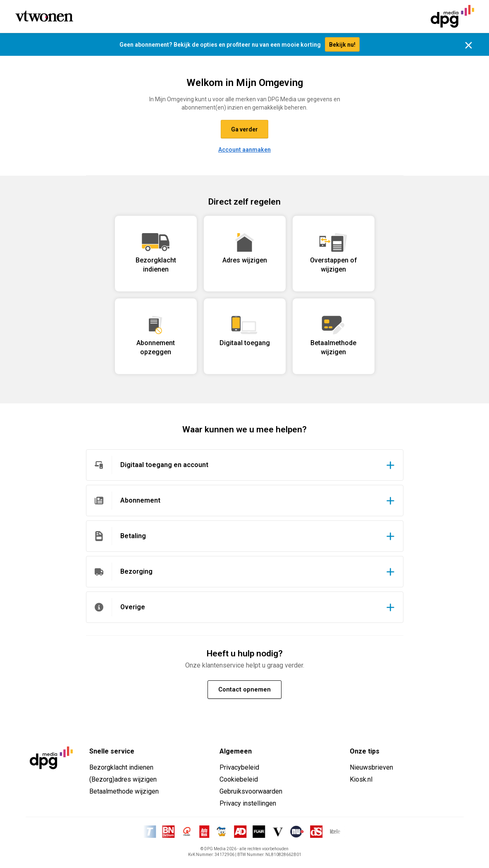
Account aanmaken (244, 150)
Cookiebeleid (239, 779)
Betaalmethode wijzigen (124, 791)
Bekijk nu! (342, 45)
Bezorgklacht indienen (121, 767)
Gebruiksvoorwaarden (251, 791)
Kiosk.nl (361, 779)
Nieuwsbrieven (371, 767)
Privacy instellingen (248, 803)
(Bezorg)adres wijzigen (123, 779)
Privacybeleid (239, 767)
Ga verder (244, 129)
